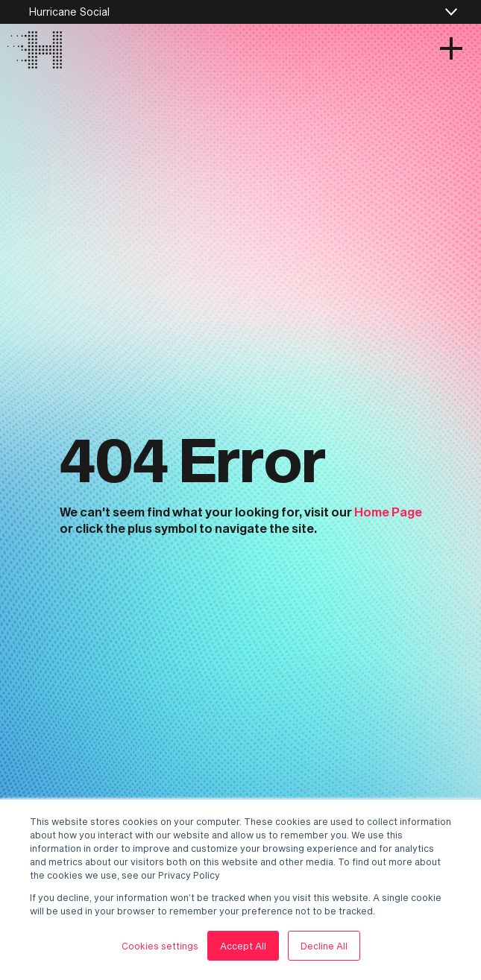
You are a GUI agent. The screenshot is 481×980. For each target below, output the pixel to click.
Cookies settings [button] (160, 946)
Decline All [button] (324, 946)
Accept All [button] (243, 946)
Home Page (388, 512)
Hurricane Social (69, 12)
